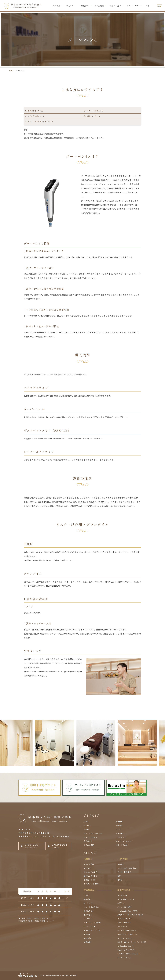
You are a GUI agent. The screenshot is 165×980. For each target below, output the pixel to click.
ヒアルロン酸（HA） (125, 919)
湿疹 (119, 876)
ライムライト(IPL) (124, 938)
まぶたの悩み (89, 911)
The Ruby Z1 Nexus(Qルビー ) (129, 954)
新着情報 (119, 826)
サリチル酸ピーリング (126, 899)
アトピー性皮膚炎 (124, 872)
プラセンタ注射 (90, 926)
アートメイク (89, 903)
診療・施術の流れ (122, 845)
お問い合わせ (121, 833)
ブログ (118, 829)
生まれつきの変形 (91, 876)
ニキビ (86, 895)
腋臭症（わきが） (91, 880)
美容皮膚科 (99, 6)
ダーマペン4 (122, 895)
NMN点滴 (87, 938)
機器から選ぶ (115, 6)
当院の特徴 (88, 841)
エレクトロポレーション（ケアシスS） (132, 942)
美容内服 (87, 942)
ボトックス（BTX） (125, 907)
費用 (148, 6)
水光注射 (121, 903)
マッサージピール (124, 923)
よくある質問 (89, 845)
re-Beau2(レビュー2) (126, 946)
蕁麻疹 (120, 880)
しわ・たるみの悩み (91, 907)
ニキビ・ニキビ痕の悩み (127, 868)
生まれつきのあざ (91, 872)
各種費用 (119, 822)
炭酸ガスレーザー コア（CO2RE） (131, 915)
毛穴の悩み (88, 915)
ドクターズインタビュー (93, 833)
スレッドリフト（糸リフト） (128, 934)
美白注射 (87, 934)
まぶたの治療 (89, 864)
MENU (90, 853)
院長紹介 (87, 829)
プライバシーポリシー (124, 841)
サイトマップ (121, 837)
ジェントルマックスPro (126, 950)
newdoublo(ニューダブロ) (128, 911)
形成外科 (70, 6)
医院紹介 (56, 6)
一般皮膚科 (84, 6)
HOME (11, 70)
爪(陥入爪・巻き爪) (91, 884)
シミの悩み (88, 919)
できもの (87, 868)
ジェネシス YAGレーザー (127, 930)
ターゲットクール (124, 958)
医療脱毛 (87, 899)
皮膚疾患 (121, 864)
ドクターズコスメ (134, 6)
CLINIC (92, 816)
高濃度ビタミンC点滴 (92, 930)
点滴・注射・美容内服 (92, 923)
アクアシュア (122, 926)
